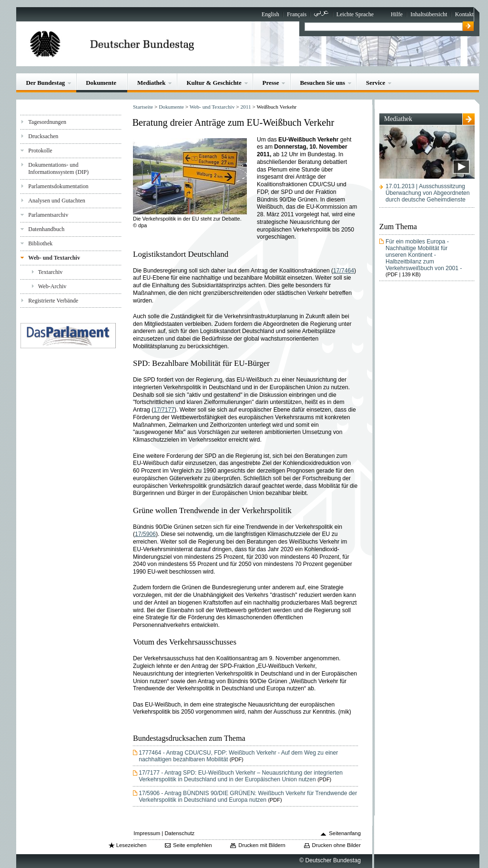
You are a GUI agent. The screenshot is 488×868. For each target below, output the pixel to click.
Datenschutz (179, 833)
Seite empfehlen (193, 845)
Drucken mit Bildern (262, 845)
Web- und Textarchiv (54, 258)
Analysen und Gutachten (57, 201)
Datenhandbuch (46, 229)
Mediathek (152, 83)
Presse (271, 83)
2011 (245, 107)
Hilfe (397, 14)
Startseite (143, 107)
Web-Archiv (52, 286)
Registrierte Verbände (53, 301)
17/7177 (164, 410)
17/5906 (145, 534)
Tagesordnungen (47, 122)
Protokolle (40, 151)
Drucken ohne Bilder (336, 845)
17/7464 (344, 271)
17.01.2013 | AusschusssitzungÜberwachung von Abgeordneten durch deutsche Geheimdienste (427, 193)
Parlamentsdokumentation (58, 186)
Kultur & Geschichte (214, 83)
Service (376, 83)
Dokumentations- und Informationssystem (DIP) (58, 168)
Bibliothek (40, 243)
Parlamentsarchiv (48, 215)
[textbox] (383, 27)
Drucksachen (43, 136)
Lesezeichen (131, 845)
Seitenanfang (345, 833)
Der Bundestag (45, 83)
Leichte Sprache (355, 14)
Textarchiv (51, 272)
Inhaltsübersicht (429, 14)
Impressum (147, 833)
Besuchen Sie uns (322, 83)
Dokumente (101, 83)
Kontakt (464, 14)
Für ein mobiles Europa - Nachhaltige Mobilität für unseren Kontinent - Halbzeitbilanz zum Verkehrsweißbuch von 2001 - (424, 255)
